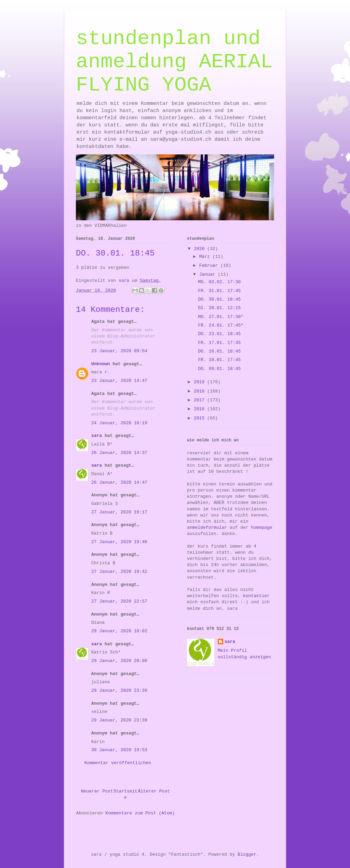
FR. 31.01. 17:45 (219, 291)
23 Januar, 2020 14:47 (119, 381)
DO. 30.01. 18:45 (219, 299)
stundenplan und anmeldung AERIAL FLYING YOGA (174, 62)
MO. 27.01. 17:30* (221, 317)
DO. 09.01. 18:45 (219, 369)
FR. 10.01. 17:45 (219, 360)
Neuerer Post (97, 791)
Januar (209, 274)
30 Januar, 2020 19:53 (119, 750)
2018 (200, 391)
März (206, 257)
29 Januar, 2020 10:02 (119, 631)
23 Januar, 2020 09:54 (119, 351)
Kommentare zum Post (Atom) (140, 813)
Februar (210, 266)
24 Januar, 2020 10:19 (119, 423)
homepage (261, 528)
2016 (200, 409)
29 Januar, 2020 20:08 (119, 661)
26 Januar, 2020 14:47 (119, 483)
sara (97, 436)
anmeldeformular (207, 528)
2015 (200, 418)
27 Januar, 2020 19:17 (119, 512)
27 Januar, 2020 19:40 (119, 542)
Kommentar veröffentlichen (118, 763)
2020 (200, 249)
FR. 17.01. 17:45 (219, 343)
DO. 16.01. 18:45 (219, 351)
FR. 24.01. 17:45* (221, 325)
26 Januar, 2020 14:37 (119, 453)
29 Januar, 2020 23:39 (119, 691)
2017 (200, 400)
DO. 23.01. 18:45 (219, 334)
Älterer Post (154, 791)
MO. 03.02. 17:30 (219, 282)
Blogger (247, 855)
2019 (200, 382)
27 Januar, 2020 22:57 (119, 601)
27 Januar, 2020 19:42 (119, 572)
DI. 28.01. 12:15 (219, 308)
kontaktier (256, 596)
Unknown (101, 364)
